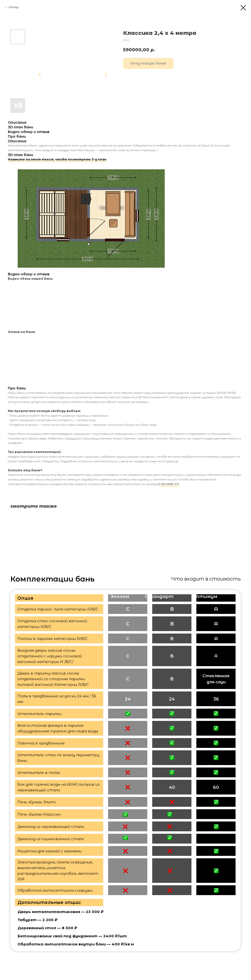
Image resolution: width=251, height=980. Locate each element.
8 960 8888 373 (169, 484)
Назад (13, 7)
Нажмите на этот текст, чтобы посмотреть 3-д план (57, 159)
